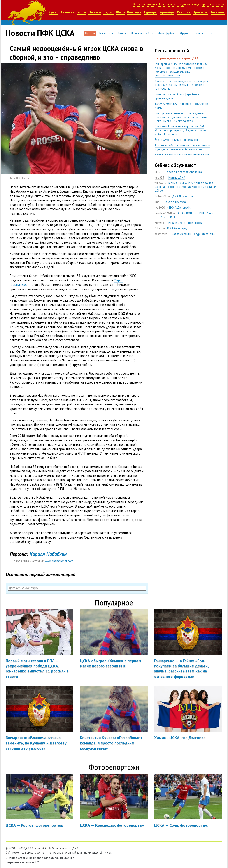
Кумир (54, 12)
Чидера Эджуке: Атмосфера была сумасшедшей (177, 96)
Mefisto (159, 223)
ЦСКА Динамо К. (180, 208)
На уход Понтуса (175, 202)
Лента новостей (172, 50)
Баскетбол (106, 33)
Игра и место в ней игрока (186, 223)
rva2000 (160, 208)
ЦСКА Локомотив (182, 196)
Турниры (150, 12)
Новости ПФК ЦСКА (40, 33)
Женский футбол (142, 33)
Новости (68, 12)
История (184, 12)
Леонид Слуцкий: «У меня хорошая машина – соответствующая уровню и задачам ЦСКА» (186, 187)
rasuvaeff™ (32, 862)
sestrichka (161, 234)
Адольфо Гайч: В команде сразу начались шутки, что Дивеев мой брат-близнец (182, 147)
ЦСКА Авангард (176, 228)
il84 (157, 202)
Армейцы (167, 12)
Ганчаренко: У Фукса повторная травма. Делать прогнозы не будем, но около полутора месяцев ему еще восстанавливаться (181, 70)
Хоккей (122, 33)
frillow (159, 183)
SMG (158, 172)
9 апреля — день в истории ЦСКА (176, 58)
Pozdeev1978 (163, 213)
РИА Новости (23, 178)
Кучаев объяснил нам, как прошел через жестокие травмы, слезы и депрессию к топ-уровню (181, 85)
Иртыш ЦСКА (177, 178)
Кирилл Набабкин (48, 554)
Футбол (90, 33)
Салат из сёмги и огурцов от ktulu (193, 234)
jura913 (159, 178)
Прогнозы (201, 12)
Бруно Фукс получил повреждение (177, 140)
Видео (108, 12)
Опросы (95, 12)
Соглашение (24, 858)
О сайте (11, 858)
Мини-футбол (166, 33)
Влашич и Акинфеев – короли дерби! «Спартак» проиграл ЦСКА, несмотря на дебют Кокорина (181, 130)
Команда (134, 12)
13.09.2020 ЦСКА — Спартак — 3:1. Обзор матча (181, 106)
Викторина (67, 858)
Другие (185, 33)
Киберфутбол (203, 33)
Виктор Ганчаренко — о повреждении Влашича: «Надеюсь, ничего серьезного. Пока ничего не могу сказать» (181, 117)
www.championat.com (59, 561)
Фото (120, 12)
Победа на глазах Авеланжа (184, 172)
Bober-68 (161, 196)
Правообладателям (46, 858)
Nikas (158, 228)
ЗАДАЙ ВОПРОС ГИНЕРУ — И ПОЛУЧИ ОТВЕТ (184, 215)
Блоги (81, 12)
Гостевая (218, 12)
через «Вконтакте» (212, 4)
